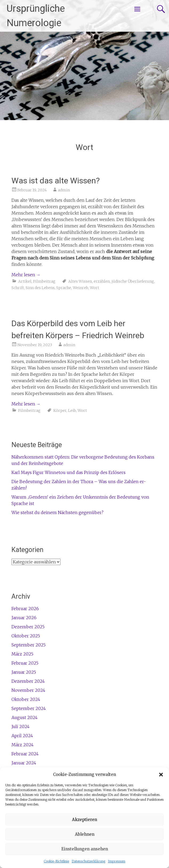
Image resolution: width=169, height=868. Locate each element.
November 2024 (28, 690)
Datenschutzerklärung (88, 861)
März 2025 (22, 654)
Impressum (117, 861)
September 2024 (29, 708)
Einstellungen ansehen (85, 849)
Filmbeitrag (44, 281)
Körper (60, 411)
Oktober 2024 (26, 699)
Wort (94, 288)
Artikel (25, 281)
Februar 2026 (25, 609)
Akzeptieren (84, 820)
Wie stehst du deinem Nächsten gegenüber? (57, 512)
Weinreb (81, 288)
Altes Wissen (80, 281)
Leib (72, 411)
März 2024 (23, 745)
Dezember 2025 (28, 627)
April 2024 (22, 736)
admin (64, 190)
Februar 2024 (25, 754)
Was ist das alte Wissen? (56, 181)
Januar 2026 (24, 618)
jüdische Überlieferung (133, 281)
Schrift (18, 288)
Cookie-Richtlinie (56, 861)
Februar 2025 (25, 663)
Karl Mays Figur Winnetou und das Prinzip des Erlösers (69, 472)
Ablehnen (85, 834)
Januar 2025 (24, 672)
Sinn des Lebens (40, 288)
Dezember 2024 (28, 681)
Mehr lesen (26, 275)
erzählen (102, 281)
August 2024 (25, 717)
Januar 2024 (24, 763)
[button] (161, 775)
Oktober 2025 (26, 636)
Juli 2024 (21, 727)
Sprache (64, 288)
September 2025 (29, 645)
